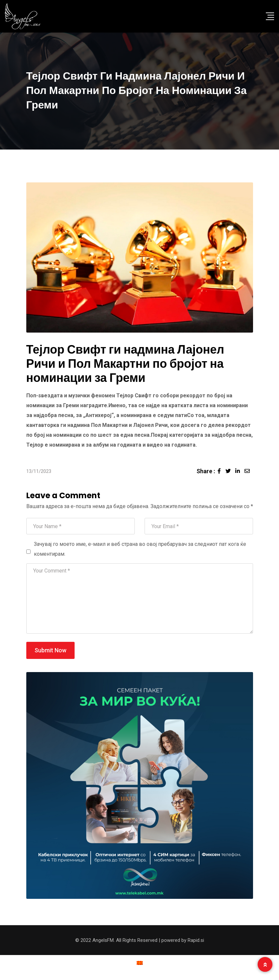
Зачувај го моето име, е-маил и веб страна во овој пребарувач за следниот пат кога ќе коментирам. (140, 549)
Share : (206, 471)
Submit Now (50, 650)
